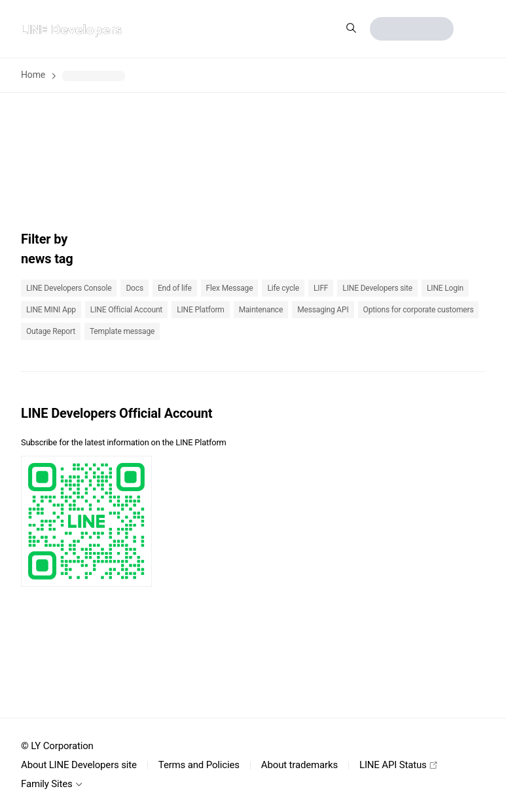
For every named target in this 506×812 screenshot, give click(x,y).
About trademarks (299, 765)
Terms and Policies (199, 765)
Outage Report (51, 331)
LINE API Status (398, 765)
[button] (475, 29)
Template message (122, 331)
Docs (135, 288)
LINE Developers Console (69, 288)
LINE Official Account (126, 310)
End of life (175, 288)
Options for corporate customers (419, 310)
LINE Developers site (377, 288)
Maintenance (261, 310)
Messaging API (323, 310)
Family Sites (52, 784)
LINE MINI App (51, 310)
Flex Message (230, 288)
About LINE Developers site (79, 765)
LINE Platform (201, 310)
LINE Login (445, 288)
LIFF (321, 288)
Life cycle (283, 288)
